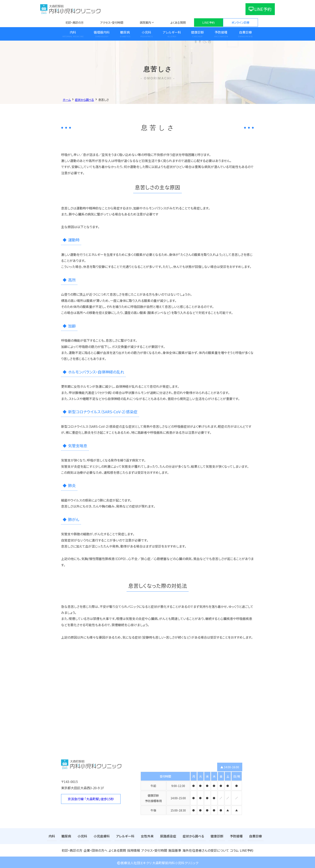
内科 (73, 32)
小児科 (146, 32)
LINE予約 (260, 9)
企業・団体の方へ (95, 849)
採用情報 (134, 849)
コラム (232, 849)
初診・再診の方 (75, 22)
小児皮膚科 (97, 836)
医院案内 (145, 22)
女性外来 (139, 836)
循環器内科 (102, 32)
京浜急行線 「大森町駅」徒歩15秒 (91, 799)
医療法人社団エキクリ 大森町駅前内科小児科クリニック (157, 862)
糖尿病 (125, 32)
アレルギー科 (172, 32)
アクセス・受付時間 (112, 22)
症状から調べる (181, 836)
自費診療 (245, 32)
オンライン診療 (240, 22)
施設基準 (175, 849)
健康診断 (197, 32)
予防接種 (221, 32)
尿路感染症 (158, 836)
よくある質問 (178, 22)
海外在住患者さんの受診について (205, 849)
